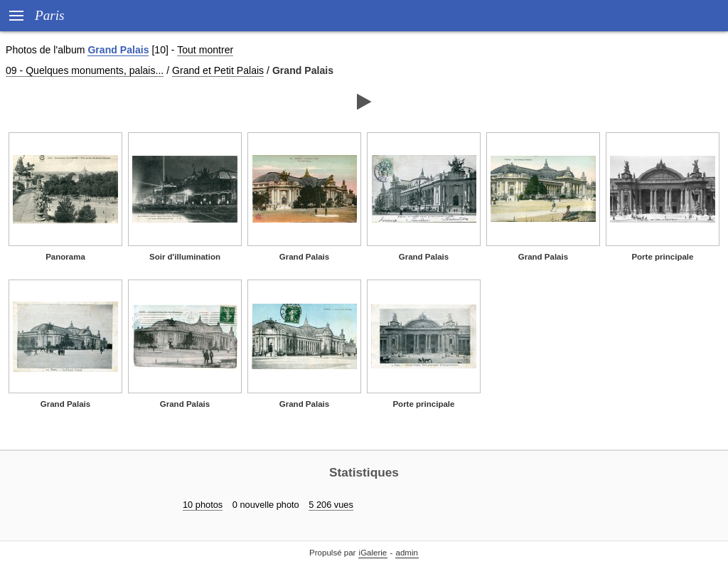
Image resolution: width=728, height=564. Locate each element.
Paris (50, 15)
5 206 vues (331, 505)
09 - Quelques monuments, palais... (85, 70)
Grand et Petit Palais (218, 70)
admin (407, 553)
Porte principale (662, 257)
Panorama (65, 257)
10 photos (203, 505)
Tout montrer (205, 50)
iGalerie (373, 553)
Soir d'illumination (185, 257)
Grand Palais (118, 50)
